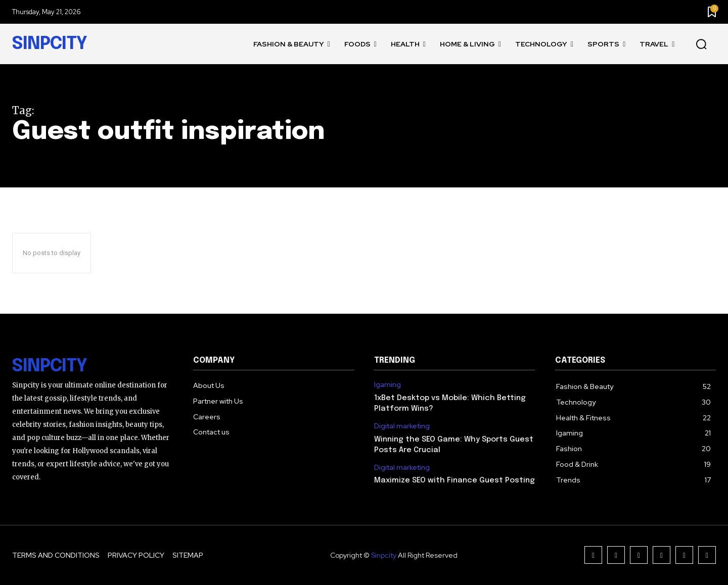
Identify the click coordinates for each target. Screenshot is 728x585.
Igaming (388, 385)
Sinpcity (384, 555)
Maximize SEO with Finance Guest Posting (454, 480)
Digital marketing (402, 426)
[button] (701, 44)
